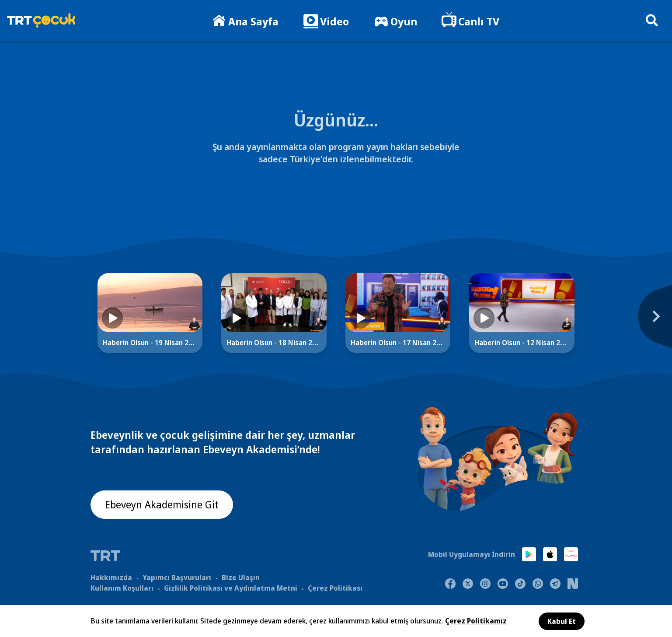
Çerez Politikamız (476, 621)
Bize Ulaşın (241, 577)
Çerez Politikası (335, 588)
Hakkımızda (111, 577)
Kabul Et (562, 621)
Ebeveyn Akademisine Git (164, 505)
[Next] (603, 321)
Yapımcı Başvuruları (177, 577)
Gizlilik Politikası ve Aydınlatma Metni (231, 588)
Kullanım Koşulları (122, 588)
